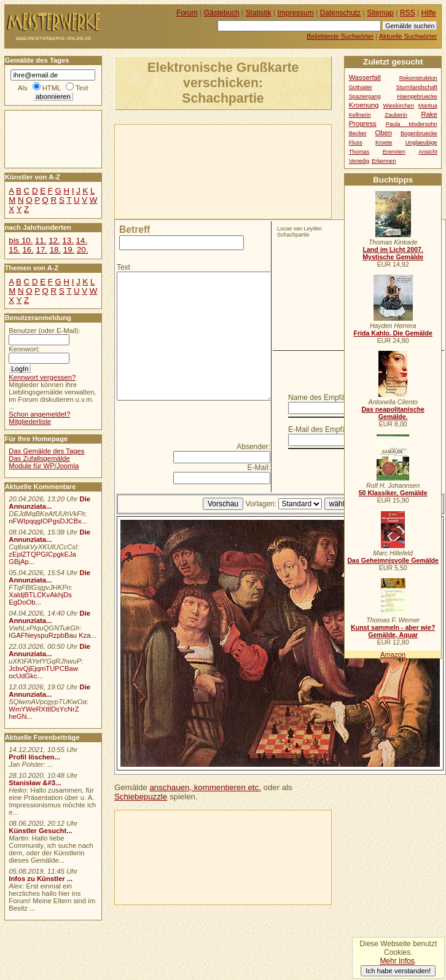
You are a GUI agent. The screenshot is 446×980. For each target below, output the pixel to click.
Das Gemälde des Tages (46, 451)
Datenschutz (340, 13)
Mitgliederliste (30, 421)
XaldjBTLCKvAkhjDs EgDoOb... (40, 598)
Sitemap (380, 13)
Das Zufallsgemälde (39, 458)
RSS (408, 13)
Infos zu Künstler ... (41, 879)
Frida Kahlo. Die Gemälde (393, 333)
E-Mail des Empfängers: (327, 429)
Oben (383, 133)
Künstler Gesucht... (40, 831)
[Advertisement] (173, 171)
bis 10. (21, 241)
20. (82, 250)
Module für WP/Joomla (44, 466)
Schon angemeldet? (39, 414)
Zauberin (396, 115)
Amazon (393, 654)
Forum (187, 13)
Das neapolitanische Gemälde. (393, 413)
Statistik (259, 13)
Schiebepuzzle (141, 797)
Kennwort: (24, 349)
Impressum (296, 13)
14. (81, 241)
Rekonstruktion (418, 78)
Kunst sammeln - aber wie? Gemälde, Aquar (393, 631)
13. (68, 241)
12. (54, 241)
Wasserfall (365, 77)
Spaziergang (365, 96)
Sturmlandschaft (417, 87)
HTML (52, 88)
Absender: (253, 447)
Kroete (384, 143)
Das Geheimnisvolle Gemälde (393, 560)
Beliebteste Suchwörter (340, 36)
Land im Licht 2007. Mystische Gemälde (393, 253)
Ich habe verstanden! (398, 971)
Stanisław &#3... (35, 783)
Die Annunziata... (49, 503)
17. (42, 250)
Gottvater (361, 87)
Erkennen (384, 161)
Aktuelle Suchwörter (408, 36)
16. (28, 250)
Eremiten (394, 152)
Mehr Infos (397, 961)
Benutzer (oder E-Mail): (44, 331)
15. (14, 250)
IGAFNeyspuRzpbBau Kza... (53, 635)
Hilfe (429, 13)
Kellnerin (360, 115)
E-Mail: (259, 468)
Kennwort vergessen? (42, 377)
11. (41, 241)
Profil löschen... (34, 757)
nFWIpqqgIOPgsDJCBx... (48, 521)
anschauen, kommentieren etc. (205, 787)
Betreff (135, 229)
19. (69, 250)
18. (55, 250)
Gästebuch (222, 13)
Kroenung (364, 105)
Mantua (428, 106)
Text (123, 267)
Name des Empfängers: (327, 398)
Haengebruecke (417, 96)
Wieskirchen (398, 106)
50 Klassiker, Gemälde (393, 493)
